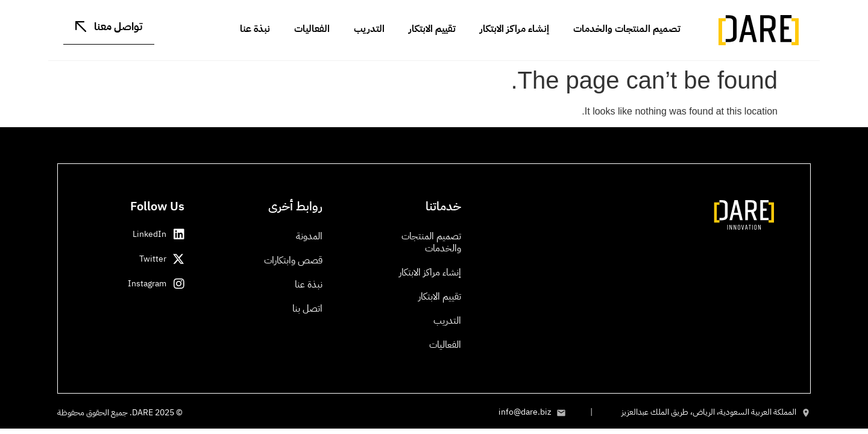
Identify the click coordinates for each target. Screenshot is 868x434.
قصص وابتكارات (293, 260)
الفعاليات (312, 29)
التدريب (369, 29)
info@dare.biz (525, 412)
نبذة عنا (255, 29)
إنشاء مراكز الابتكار (514, 29)
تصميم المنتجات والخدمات (627, 29)
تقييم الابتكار (432, 29)
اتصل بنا (307, 309)
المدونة (309, 236)
